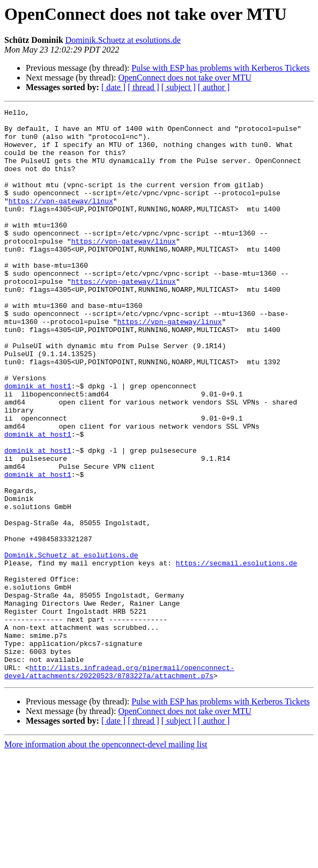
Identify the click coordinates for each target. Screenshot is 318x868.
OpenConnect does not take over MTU (184, 78)
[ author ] (214, 87)
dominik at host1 (38, 442)
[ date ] (113, 87)
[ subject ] (179, 87)
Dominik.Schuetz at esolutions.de (123, 40)
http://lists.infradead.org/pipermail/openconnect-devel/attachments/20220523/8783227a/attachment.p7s (119, 785)
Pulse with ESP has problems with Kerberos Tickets (220, 68)
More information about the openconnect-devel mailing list (106, 859)
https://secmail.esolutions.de (236, 654)
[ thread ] (143, 87)
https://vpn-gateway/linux (61, 220)
